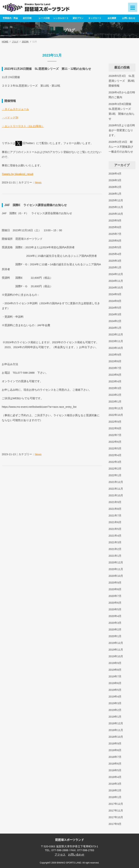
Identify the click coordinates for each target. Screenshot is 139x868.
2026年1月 (115, 194)
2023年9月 (115, 355)
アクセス (60, 854)
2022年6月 (115, 442)
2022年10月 (116, 415)
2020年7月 (115, 596)
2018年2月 (115, 790)
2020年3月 (115, 623)
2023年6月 (115, 375)
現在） (40, 126)
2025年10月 (116, 214)
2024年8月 (115, 301)
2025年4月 (115, 254)
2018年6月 (115, 764)
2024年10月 (116, 287)
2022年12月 (116, 408)
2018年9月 (115, 743)
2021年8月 (115, 509)
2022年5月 (115, 448)
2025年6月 (115, 241)
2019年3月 (115, 703)
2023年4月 (115, 381)
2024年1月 (115, 328)
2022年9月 (115, 422)
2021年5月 (115, 529)
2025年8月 (115, 227)
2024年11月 (116, 281)
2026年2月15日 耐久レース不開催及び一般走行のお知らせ (121, 147)
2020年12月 (116, 562)
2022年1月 (115, 475)
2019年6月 (115, 683)
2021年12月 (116, 482)
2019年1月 (115, 717)
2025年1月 (115, 267)
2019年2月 (115, 710)
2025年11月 (116, 207)
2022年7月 (115, 435)
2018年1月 (115, 797)
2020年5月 (115, 609)
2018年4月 (115, 777)
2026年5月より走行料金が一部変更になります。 (122, 130)
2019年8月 (115, 670)
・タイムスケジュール (15, 109)
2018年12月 (116, 723)
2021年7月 (115, 515)
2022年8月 (115, 428)
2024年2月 (115, 321)
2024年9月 (115, 294)
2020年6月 (115, 603)
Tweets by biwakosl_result (18, 174)
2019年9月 (115, 663)
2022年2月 (115, 469)
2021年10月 (116, 495)
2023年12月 (116, 334)
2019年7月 (115, 676)
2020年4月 (115, 616)
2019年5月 (115, 690)
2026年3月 (115, 180)
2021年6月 (115, 522)
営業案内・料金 (10, 18)
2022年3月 (115, 462)
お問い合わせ (129, 18)
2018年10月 (116, 737)
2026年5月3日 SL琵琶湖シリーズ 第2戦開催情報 (122, 81)
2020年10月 (116, 576)
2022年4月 (115, 455)
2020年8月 (115, 589)
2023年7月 (115, 368)
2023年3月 (115, 388)
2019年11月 (116, 650)
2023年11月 (116, 341)
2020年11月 (116, 569)
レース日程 (44, 18)
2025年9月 (115, 220)
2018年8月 (115, 750)
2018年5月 (115, 770)
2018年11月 (116, 730)
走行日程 (27, 18)
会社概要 (112, 18)
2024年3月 (115, 314)
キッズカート (95, 18)
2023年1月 (115, 401)
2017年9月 (115, 824)
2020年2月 (115, 629)
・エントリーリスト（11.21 (19, 126)
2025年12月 (116, 200)
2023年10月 (116, 348)
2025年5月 (115, 247)
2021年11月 (116, 489)
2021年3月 (115, 542)
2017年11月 (116, 810)
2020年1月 (115, 636)
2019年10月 (116, 656)
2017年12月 (116, 804)
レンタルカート (61, 18)
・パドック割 (10, 118)
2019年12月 (116, 643)
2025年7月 (115, 234)
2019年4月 (115, 696)
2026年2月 (115, 187)
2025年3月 (115, 261)
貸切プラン (78, 18)
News (38, 182)
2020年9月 (115, 583)
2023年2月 (115, 395)
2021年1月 (115, 556)
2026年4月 (115, 174)
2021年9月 (115, 502)
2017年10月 (116, 817)
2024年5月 (115, 308)
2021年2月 (115, 549)
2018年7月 (115, 757)
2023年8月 (115, 361)
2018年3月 (115, 784)
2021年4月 (115, 536)
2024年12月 (116, 274)
